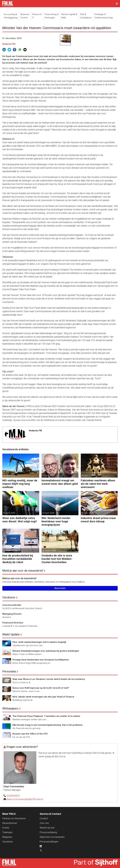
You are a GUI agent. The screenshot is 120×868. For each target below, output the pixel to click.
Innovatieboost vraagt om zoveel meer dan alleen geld (60, 482)
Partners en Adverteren (14, 818)
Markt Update (11, 634)
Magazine (7, 837)
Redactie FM (9, 44)
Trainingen (7, 832)
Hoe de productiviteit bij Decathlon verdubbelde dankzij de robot (18, 559)
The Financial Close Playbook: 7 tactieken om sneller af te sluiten (46, 716)
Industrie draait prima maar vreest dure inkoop (98, 520)
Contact (44, 818)
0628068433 (13, 796)
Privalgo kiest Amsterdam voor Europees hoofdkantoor (41, 660)
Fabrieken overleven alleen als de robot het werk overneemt (98, 484)
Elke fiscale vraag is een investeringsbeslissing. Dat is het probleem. (48, 725)
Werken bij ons (47, 828)
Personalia (9, 671)
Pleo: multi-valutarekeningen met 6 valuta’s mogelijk (39, 642)
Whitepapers (10, 708)
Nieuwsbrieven (10, 823)
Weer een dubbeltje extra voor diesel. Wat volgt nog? (20, 520)
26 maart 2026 (49, 551)
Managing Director (12, 614)
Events (6, 828)
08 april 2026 (9, 475)
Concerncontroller (12, 605)
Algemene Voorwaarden (52, 837)
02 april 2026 (48, 513)
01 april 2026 (87, 513)
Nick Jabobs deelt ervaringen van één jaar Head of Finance (43, 697)
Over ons (44, 823)
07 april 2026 (48, 475)
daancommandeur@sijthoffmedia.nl (25, 799)
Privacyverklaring (48, 832)
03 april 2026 (87, 475)
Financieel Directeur (13, 623)
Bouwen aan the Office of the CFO (30, 734)
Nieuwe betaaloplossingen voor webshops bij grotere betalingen (46, 651)
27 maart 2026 (10, 551)
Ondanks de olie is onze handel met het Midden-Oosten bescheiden (57, 559)
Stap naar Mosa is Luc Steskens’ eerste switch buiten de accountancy (49, 679)
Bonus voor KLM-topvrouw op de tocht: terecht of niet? (41, 688)
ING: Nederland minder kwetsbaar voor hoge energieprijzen (56, 521)
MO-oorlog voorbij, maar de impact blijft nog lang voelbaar (20, 484)
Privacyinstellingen (49, 842)
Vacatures (9, 597)
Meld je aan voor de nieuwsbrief (23, 571)
